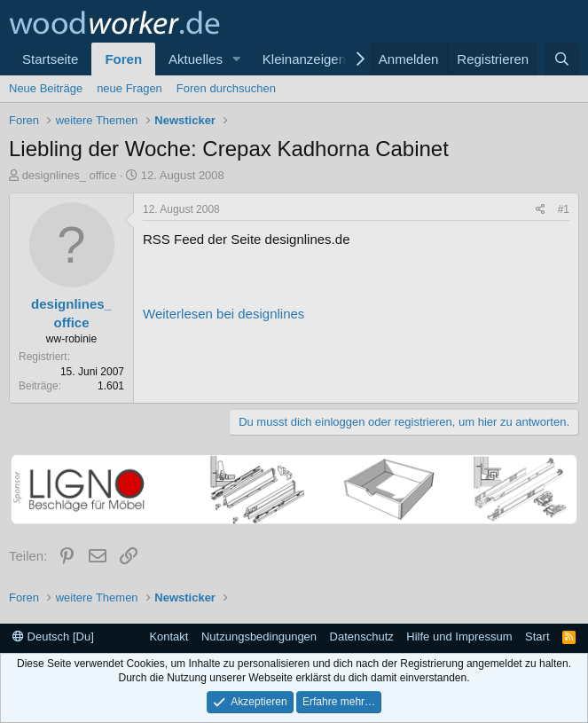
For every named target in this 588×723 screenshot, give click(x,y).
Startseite (50, 59)
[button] (237, 59)
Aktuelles (196, 59)
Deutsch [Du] (53, 637)
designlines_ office (70, 175)
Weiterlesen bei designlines (223, 314)
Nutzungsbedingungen (259, 637)
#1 (564, 209)
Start (537, 637)
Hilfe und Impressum (459, 637)
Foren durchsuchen (226, 88)
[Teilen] (541, 210)
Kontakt (169, 637)
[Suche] (562, 59)
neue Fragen (129, 88)
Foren (123, 59)
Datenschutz (362, 637)
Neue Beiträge (46, 88)
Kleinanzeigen (304, 59)
